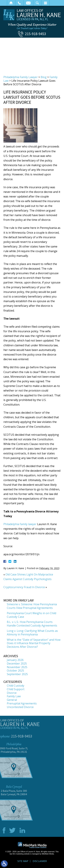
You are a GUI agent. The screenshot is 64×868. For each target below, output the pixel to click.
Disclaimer (40, 861)
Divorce (12, 693)
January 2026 (15, 660)
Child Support (16, 689)
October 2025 (15, 671)
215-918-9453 (35, 34)
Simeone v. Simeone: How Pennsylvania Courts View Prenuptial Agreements (32, 606)
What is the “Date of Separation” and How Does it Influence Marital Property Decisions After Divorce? (34, 643)
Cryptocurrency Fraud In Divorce (24, 587)
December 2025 (17, 664)
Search (37, 3)
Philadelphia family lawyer (20, 524)
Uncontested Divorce (20, 707)
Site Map (23, 861)
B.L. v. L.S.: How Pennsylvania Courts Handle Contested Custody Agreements (32, 624)
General (12, 700)
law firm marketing (17, 854)
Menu (45, 3)
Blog (44, 77)
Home (11, 3)
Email (28, 3)
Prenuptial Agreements (22, 703)
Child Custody (16, 686)
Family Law (14, 696)
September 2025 (17, 674)
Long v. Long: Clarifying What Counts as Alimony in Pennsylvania (32, 633)
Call (19, 3)
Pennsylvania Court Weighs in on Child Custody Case (31, 615)
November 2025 (17, 667)
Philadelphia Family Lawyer (21, 77)
